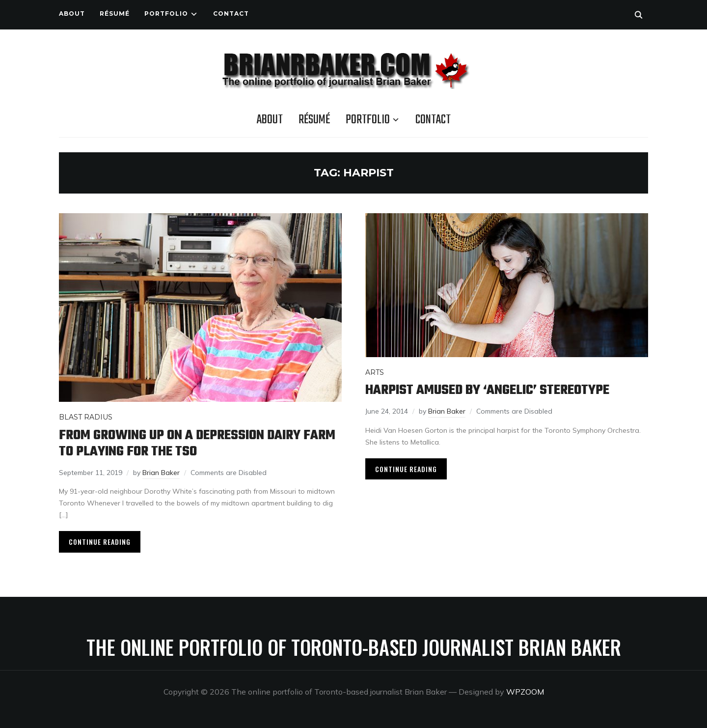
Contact (231, 14)
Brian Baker (161, 473)
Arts (375, 372)
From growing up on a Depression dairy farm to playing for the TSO (197, 444)
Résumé (115, 14)
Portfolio (166, 14)
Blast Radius (86, 417)
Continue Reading (100, 542)
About (72, 14)
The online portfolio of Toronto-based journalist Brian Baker (354, 647)
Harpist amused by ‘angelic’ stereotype (487, 390)
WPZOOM (525, 692)
